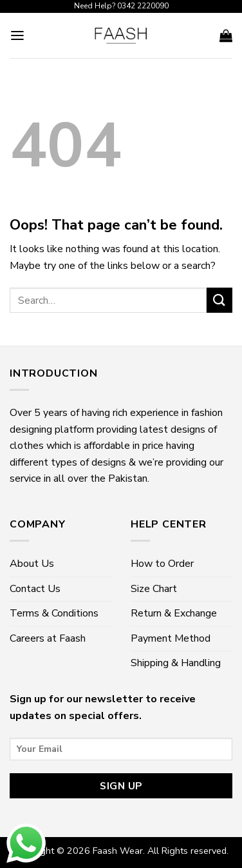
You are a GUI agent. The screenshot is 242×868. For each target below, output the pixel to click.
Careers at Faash (48, 638)
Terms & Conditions (54, 613)
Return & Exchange (174, 613)
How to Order (162, 564)
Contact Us (35, 589)
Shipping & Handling (176, 663)
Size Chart (154, 589)
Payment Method (171, 638)
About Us (32, 564)
